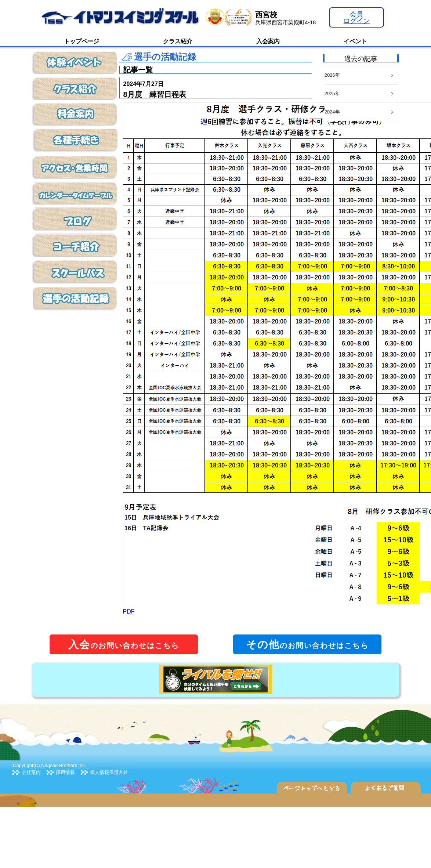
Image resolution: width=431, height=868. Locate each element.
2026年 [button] (359, 75)
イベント (355, 41)
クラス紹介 (178, 41)
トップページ (82, 41)
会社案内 (31, 772)
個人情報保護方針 (109, 772)
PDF (129, 612)
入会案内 (268, 41)
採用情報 (65, 772)
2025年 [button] (359, 93)
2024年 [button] (359, 112)
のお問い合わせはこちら (124, 645)
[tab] (361, 112)
